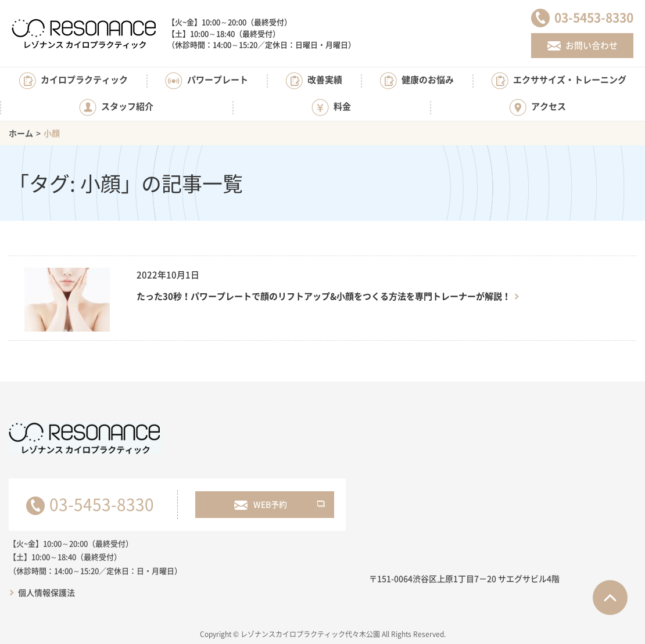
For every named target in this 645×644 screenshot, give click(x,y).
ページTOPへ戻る (610, 598)
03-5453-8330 (102, 504)
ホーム (21, 133)
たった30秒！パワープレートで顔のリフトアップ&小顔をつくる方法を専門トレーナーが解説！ (324, 296)
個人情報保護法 (46, 592)
